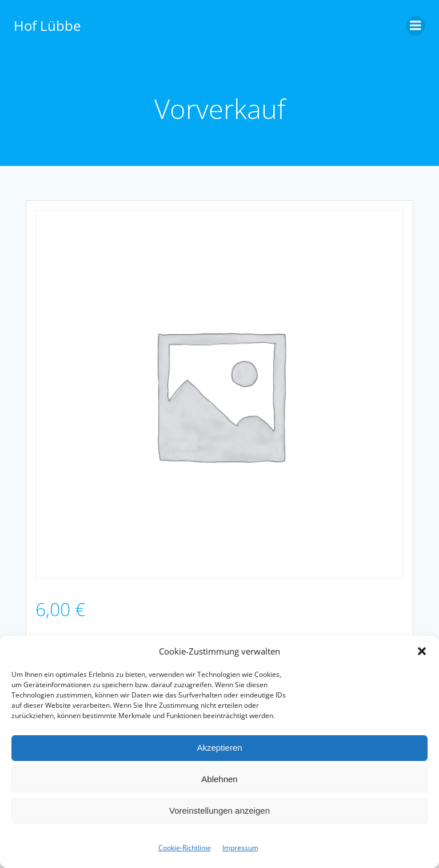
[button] (422, 651)
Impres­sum (240, 848)
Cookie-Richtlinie (185, 848)
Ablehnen (219, 779)
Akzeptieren (219, 748)
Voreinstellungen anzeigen (219, 810)
